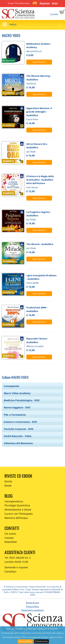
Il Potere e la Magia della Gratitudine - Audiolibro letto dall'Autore (40, 180)
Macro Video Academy (17, 393)
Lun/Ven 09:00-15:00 (16, 562)
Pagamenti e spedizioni (32, 610)
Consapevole (11, 386)
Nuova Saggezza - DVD (17, 407)
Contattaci (10, 572)
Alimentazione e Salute (18, 510)
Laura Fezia (32, 119)
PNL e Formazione (15, 415)
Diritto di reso (33, 603)
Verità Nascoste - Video (18, 436)
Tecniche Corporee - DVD (19, 429)
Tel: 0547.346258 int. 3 (18, 558)
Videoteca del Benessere (18, 443)
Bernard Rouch (34, 51)
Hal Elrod (31, 84)
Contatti (9, 538)
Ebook (8, 486)
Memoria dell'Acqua (16, 518)
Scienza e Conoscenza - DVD (20, 422)
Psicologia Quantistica (17, 505)
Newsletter (11, 542)
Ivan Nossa (32, 187)
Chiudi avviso (42, 641)
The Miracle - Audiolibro (40, 244)
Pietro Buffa (32, 283)
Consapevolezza (14, 501)
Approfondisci (39, 62)
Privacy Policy (25, 641)
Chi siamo (10, 534)
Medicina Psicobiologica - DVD (22, 400)
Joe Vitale (31, 152)
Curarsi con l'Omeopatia (19, 514)
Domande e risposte (16, 567)
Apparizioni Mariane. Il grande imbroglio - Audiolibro (39, 112)
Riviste (8, 481)
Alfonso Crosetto (35, 346)
